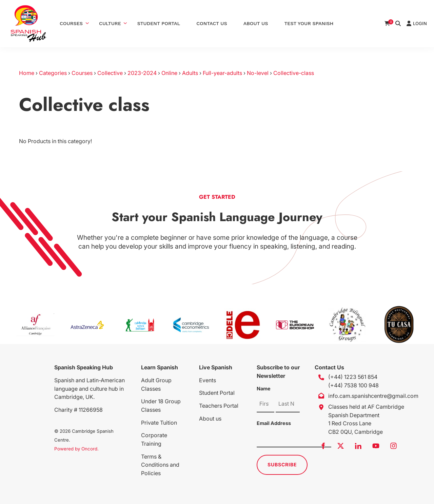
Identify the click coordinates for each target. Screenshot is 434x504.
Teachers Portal (219, 406)
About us (210, 419)
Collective (110, 73)
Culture (110, 23)
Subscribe (282, 464)
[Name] (265, 404)
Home (27, 73)
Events (208, 380)
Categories (53, 73)
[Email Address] (294, 439)
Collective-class (294, 73)
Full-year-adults (222, 73)
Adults (190, 73)
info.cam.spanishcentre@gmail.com (373, 396)
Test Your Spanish (309, 23)
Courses (71, 23)
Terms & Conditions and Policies (160, 465)
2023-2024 (142, 73)
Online (169, 73)
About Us (256, 23)
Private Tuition (159, 423)
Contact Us (212, 23)
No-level (258, 73)
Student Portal (159, 23)
